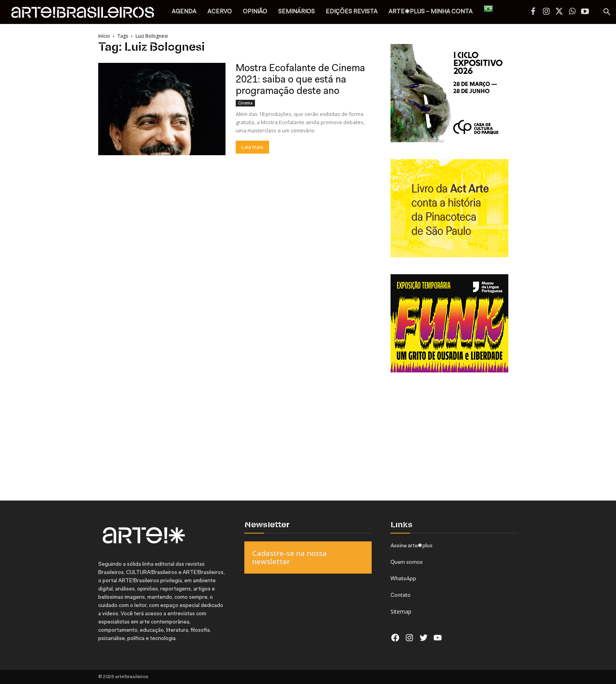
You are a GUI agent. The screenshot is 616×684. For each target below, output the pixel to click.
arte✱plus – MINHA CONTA (431, 12)
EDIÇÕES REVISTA (352, 12)
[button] (607, 13)
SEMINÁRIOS (296, 12)
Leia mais (252, 147)
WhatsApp (403, 578)
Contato (401, 595)
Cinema (245, 103)
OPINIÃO (255, 12)
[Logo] (87, 14)
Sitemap (401, 612)
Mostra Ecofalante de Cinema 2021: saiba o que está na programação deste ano (300, 80)
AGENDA (184, 12)
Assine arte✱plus (412, 545)
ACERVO (220, 12)
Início (104, 36)
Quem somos (407, 562)
